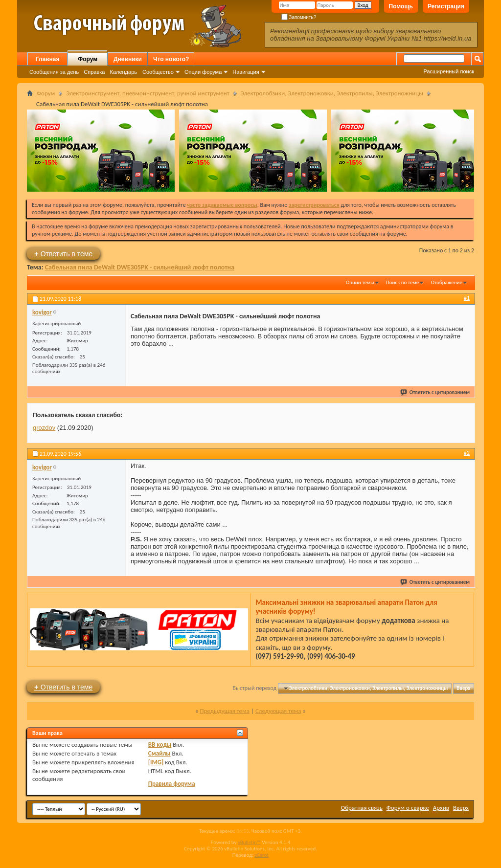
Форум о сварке (408, 808)
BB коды (160, 745)
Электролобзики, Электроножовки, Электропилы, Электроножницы (332, 93)
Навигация (246, 72)
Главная (48, 59)
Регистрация (446, 6)
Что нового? (171, 59)
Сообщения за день (54, 72)
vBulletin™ (249, 842)
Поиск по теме (402, 282)
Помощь (401, 6)
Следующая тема (278, 711)
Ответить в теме (63, 254)
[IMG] (156, 762)
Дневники (128, 59)
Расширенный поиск (449, 71)
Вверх (463, 688)
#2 (467, 453)
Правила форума (172, 784)
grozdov (44, 428)
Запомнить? (299, 17)
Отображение (447, 282)
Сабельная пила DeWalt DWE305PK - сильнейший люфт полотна (140, 267)
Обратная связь (362, 808)
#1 (467, 298)
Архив (441, 808)
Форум (88, 59)
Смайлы (159, 753)
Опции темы (360, 282)
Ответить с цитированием (435, 392)
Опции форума (203, 72)
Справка (94, 72)
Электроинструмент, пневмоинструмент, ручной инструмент (148, 93)
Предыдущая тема (225, 711)
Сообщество (158, 72)
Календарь (123, 72)
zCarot (262, 855)
